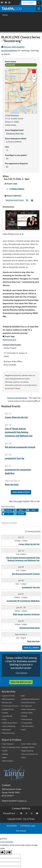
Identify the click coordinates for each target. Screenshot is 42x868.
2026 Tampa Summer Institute (26, 614)
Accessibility (12, 826)
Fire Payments (27, 706)
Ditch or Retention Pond (11, 747)
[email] (20, 510)
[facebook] (8, 510)
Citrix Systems (21, 673)
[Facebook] (21, 813)
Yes (32, 501)
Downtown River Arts (15, 133)
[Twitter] (26, 813)
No (38, 501)
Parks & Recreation (28, 709)
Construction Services (10, 706)
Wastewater (7, 730)
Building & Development (30, 699)
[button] (21, 89)
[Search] (39, 3)
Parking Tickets (27, 713)
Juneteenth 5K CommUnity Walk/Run (23, 601)
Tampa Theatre (17, 189)
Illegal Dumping (27, 751)
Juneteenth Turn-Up (15, 458)
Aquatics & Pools (8, 696)
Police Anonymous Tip (30, 754)
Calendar (5, 15)
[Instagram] (32, 813)
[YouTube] (37, 813)
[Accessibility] (6, 3)
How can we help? (28, 3)
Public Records (27, 719)
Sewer (4, 758)
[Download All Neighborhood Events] (32, 200)
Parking (5, 713)
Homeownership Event (30, 628)
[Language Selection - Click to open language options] (2, 3)
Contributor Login (28, 826)
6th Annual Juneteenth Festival (20, 447)
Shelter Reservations (10, 723)
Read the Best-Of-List (21, 682)
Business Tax (7, 703)
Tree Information (28, 726)
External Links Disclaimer (17, 398)
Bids (23, 696)
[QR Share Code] (20, 514)
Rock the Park (12, 485)
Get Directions (12, 115)
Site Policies (21, 831)
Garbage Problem (28, 747)
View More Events (21, 492)
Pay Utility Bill (7, 716)
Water (24, 730)
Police (4, 719)
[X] (8, 514)
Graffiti (5, 751)
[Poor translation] (8, 852)
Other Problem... (8, 761)
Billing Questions (8, 699)
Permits (24, 716)
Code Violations (8, 744)
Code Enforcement (28, 703)
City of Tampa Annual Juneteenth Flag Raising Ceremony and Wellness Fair (19, 432)
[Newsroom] (9, 3)
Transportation (27, 723)
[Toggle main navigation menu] (39, 9)
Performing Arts (9, 340)
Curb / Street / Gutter (29, 744)
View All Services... (9, 733)
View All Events (31, 648)
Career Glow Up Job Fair (16, 417)
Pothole (5, 754)
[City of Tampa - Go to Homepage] (12, 9)
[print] (32, 510)
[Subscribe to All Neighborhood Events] (27, 200)
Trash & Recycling (9, 726)
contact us (22, 801)
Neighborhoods (8, 709)
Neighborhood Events (15, 200)
